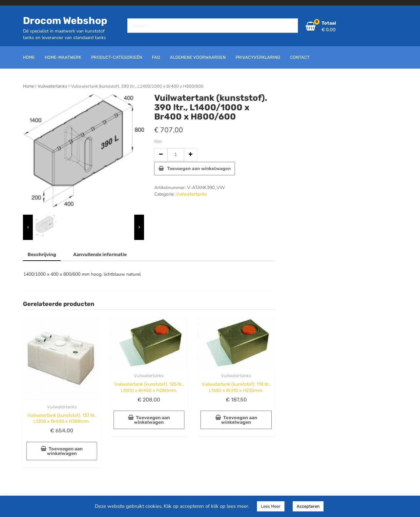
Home (29, 86)
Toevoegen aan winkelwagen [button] (65, 451)
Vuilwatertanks (52, 86)
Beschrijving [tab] (42, 255)
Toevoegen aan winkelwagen (199, 169)
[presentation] (28, 227)
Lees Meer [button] (271, 506)
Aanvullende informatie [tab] (100, 255)
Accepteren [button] (308, 506)
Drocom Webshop (65, 21)
